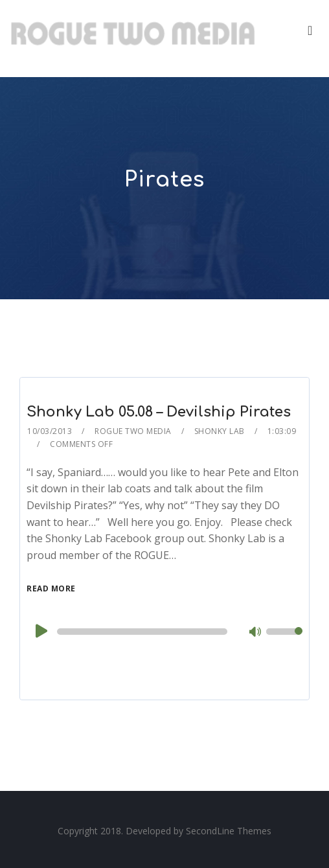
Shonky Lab (220, 431)
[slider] (142, 632)
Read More (51, 588)
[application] (164, 632)
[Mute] (256, 633)
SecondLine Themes (229, 831)
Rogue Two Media (133, 431)
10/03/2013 (50, 431)
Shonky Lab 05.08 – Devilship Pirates (159, 412)
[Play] (40, 631)
